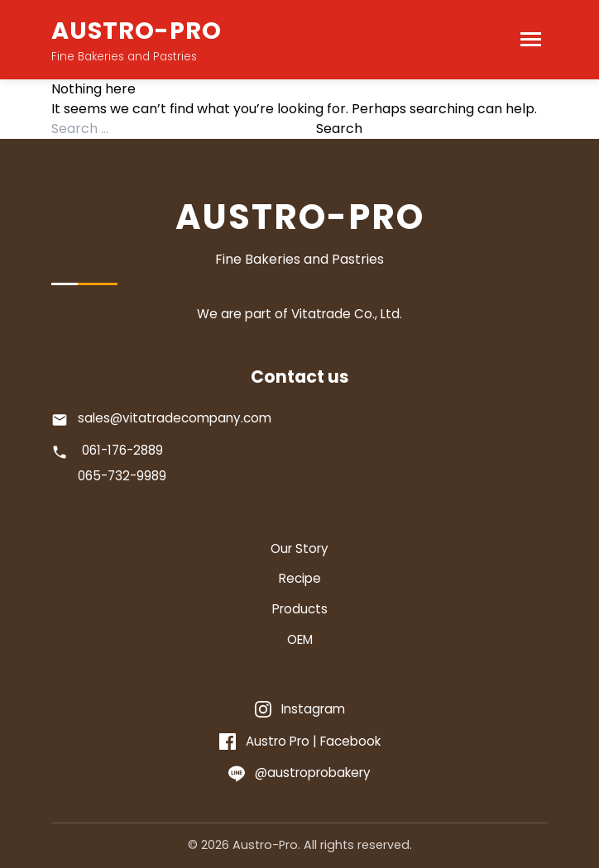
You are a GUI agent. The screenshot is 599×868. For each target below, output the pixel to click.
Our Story (299, 548)
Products (300, 609)
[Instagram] (300, 710)
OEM (300, 639)
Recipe (300, 578)
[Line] (299, 773)
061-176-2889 (122, 450)
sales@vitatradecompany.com (175, 418)
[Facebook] (300, 742)
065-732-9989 (122, 476)
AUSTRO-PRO (137, 31)
